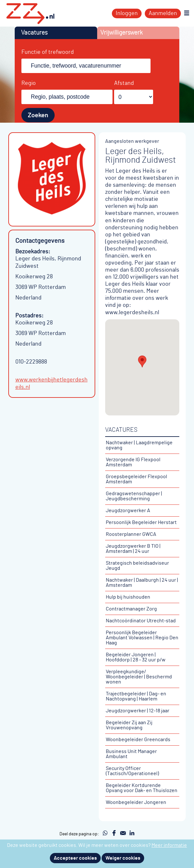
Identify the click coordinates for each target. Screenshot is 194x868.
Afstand (124, 83)
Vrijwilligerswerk (121, 33)
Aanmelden (163, 13)
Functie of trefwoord (48, 52)
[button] (142, 361)
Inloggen (127, 13)
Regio (29, 83)
